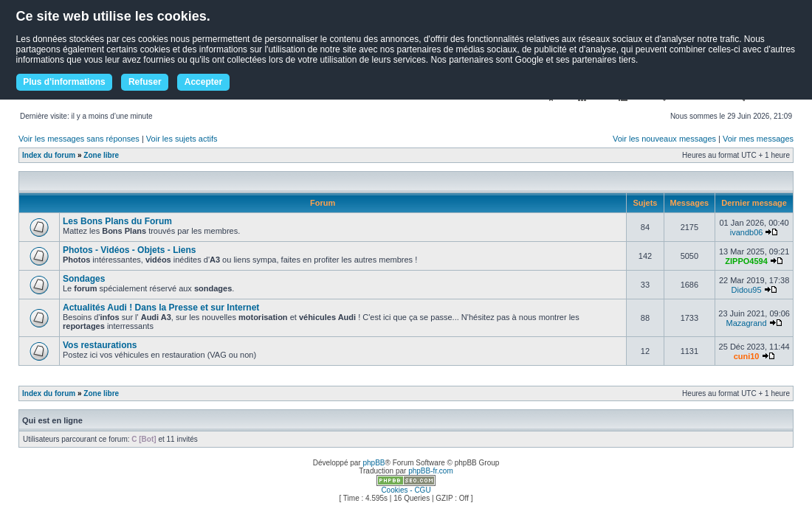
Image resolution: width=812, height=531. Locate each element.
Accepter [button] (203, 82)
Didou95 (747, 290)
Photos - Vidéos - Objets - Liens (129, 250)
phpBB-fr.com (431, 471)
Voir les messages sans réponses (79, 139)
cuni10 (747, 356)
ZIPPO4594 (746, 261)
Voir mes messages (758, 139)
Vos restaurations (100, 345)
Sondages (84, 279)
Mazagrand (747, 323)
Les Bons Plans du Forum (117, 221)
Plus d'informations (64, 82)
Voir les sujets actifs (182, 139)
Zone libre (101, 155)
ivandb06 (747, 232)
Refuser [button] (145, 82)
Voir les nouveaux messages (664, 139)
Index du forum (49, 155)
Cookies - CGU (406, 490)
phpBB (374, 463)
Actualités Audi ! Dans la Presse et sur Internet (161, 308)
